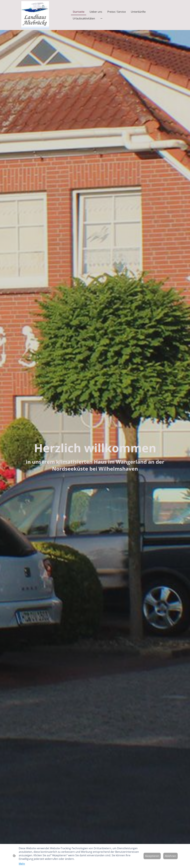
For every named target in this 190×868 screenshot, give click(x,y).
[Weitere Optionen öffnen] (101, 18)
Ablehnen (170, 856)
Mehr (22, 864)
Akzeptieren (152, 856)
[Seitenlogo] (35, 15)
